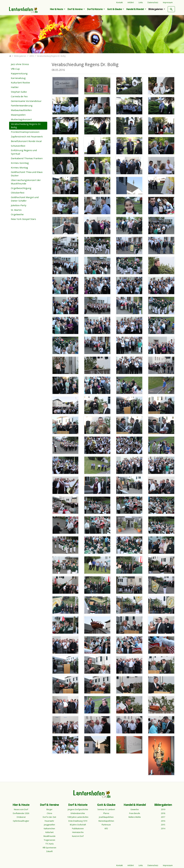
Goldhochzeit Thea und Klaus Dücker (27, 174)
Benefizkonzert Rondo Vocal (26, 141)
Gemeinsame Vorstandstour (26, 101)
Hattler (15, 87)
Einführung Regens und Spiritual (24, 152)
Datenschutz (153, 2)
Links (141, 2)
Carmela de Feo (19, 96)
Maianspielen (18, 115)
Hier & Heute (57, 9)
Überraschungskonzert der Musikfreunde (26, 182)
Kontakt (120, 2)
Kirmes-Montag (19, 168)
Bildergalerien (156, 9)
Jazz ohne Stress (20, 64)
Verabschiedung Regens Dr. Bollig (26, 126)
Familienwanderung (22, 105)
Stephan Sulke (19, 92)
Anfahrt (131, 2)
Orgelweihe (17, 214)
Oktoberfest (18, 193)
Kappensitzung (19, 73)
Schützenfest (18, 146)
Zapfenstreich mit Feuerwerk (27, 136)
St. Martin (16, 210)
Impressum (168, 2)
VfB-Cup (15, 69)
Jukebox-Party (19, 205)
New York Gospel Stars (23, 219)
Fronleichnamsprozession (25, 132)
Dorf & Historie (95, 9)
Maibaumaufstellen (21, 110)
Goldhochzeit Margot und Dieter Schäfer (25, 199)
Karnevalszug (18, 78)
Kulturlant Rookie (20, 82)
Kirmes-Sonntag (20, 163)
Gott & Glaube (115, 9)
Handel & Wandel (135, 9)
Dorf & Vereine (75, 9)
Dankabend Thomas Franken (27, 158)
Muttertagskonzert (21, 119)
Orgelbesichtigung (21, 188)
